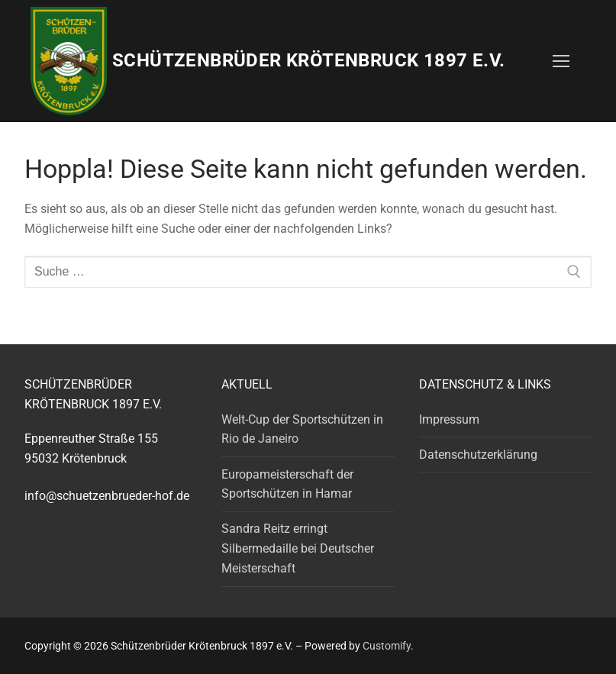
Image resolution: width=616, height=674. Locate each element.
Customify (387, 646)
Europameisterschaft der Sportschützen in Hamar (287, 484)
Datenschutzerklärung (478, 455)
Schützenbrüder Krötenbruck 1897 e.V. (308, 60)
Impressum (449, 419)
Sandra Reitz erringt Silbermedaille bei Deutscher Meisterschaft (298, 548)
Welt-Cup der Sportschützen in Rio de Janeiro (302, 429)
